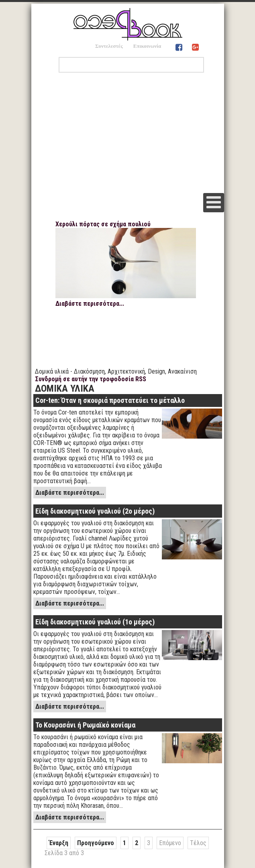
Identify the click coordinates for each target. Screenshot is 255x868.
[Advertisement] (128, 133)
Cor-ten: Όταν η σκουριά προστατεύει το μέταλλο (110, 400)
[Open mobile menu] (214, 203)
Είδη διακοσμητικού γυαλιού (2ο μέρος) (95, 511)
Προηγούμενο (96, 843)
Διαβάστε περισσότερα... (90, 304)
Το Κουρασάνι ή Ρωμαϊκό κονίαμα (85, 725)
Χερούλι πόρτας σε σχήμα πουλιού (103, 224)
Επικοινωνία (147, 46)
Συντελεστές (109, 46)
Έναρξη (59, 843)
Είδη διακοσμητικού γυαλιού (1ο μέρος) (95, 622)
